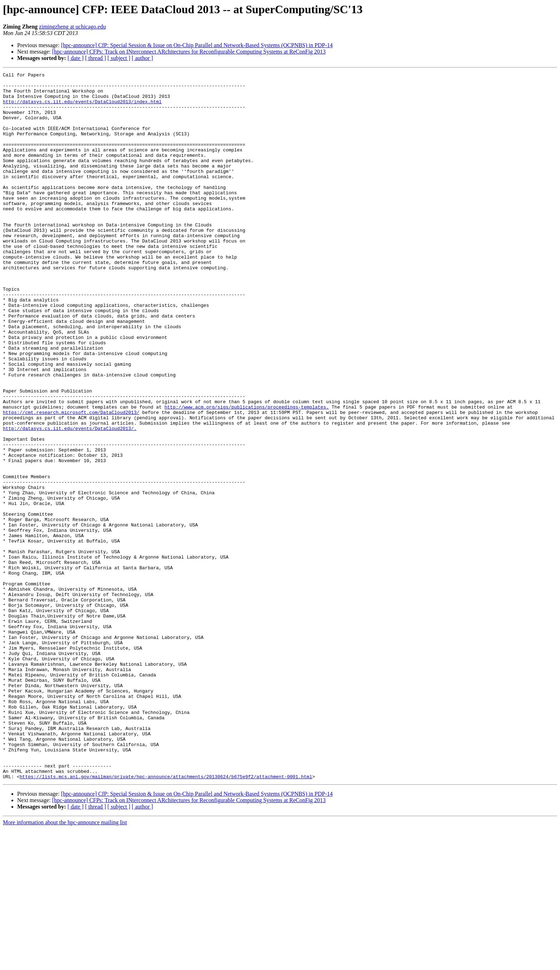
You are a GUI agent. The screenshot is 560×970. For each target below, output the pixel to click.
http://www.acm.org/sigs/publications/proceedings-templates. (246, 474)
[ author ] (142, 58)
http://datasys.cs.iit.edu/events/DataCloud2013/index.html (82, 108)
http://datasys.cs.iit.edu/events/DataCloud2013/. (70, 500)
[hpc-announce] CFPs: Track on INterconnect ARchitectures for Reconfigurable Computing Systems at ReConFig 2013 (189, 52)
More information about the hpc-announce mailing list (65, 964)
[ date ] (76, 58)
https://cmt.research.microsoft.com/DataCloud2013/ (71, 481)
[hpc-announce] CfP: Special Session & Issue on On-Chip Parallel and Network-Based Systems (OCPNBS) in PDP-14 (197, 45)
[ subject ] (119, 58)
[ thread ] (96, 58)
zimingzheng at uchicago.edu (72, 27)
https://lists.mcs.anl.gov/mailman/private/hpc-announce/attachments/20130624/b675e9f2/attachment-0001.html (166, 918)
